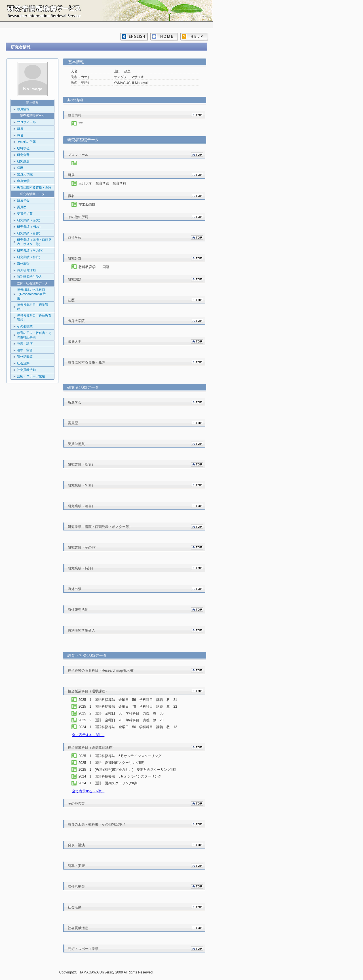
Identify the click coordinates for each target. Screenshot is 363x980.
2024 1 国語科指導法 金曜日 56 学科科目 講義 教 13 (130, 727)
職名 (20, 135)
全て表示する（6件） (88, 791)
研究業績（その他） (31, 250)
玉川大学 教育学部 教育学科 (102, 183)
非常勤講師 (87, 204)
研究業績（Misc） (30, 227)
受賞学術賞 (25, 214)
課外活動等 (25, 357)
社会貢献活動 (26, 370)
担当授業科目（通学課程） (33, 307)
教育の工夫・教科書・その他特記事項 (34, 335)
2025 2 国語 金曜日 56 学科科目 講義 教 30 (123, 713)
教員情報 (23, 109)
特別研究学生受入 (29, 277)
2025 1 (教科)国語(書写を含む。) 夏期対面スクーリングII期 (132, 770)
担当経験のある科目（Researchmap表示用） (31, 294)
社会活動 (23, 363)
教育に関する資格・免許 (34, 187)
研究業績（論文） (29, 220)
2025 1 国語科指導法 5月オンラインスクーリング (125, 756)
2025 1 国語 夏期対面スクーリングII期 (117, 763)
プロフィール (26, 122)
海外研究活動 (26, 270)
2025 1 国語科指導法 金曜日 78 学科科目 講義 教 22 (130, 707)
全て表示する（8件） (88, 735)
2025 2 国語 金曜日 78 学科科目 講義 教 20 (123, 720)
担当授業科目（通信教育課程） (34, 318)
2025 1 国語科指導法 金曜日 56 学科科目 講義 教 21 (130, 700)
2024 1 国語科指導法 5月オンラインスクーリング (125, 776)
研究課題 (23, 161)
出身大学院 (25, 174)
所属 (20, 129)
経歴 (20, 168)
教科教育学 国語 (94, 267)
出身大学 (23, 181)
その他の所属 (26, 142)
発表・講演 (25, 344)
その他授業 (25, 326)
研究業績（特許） (29, 257)
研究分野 (23, 155)
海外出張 (23, 264)
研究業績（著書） (29, 233)
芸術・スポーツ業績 (31, 376)
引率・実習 (25, 350)
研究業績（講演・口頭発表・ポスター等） (34, 242)
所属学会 (23, 200)
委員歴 (22, 207)
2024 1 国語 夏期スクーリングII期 (113, 783)
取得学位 (23, 148)
